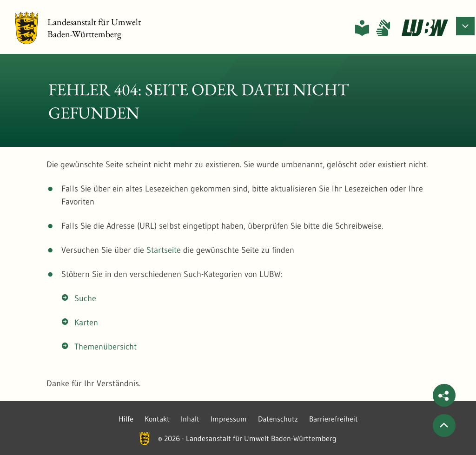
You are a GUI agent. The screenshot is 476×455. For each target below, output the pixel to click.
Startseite (164, 250)
